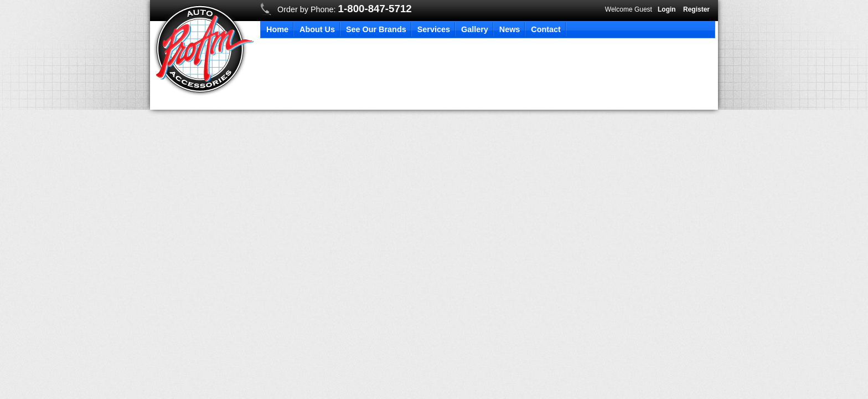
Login (667, 9)
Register (696, 9)
